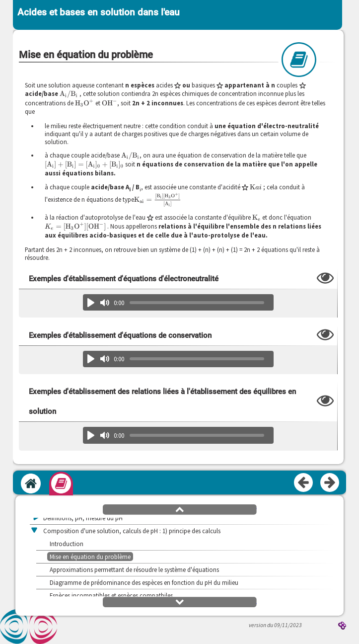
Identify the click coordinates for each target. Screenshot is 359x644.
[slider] (197, 303)
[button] (180, 509)
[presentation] (69, 94)
